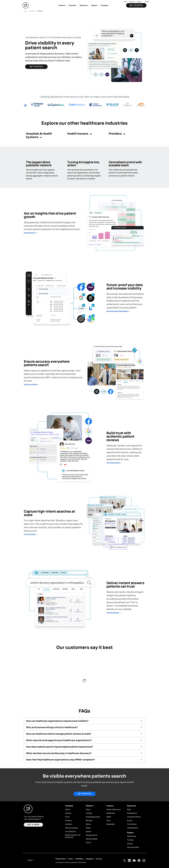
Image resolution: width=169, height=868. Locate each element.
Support (139, 2)
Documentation (133, 847)
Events (130, 821)
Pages (88, 828)
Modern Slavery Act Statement (73, 836)
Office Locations (71, 828)
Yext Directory (71, 832)
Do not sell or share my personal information (71, 862)
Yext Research (133, 828)
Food (108, 821)
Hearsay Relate (92, 839)
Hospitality (111, 824)
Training (130, 840)
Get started (85, 794)
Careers (68, 813)
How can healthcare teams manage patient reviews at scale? (59, 734)
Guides (130, 844)
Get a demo (33, 825)
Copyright (89, 859)
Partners (68, 821)
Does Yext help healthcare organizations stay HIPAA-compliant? (60, 760)
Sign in (126, 2)
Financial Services (113, 810)
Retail (109, 817)
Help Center (132, 836)
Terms (71, 859)
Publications (132, 813)
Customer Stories (134, 817)
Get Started (136, 5)
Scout (88, 810)
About (67, 810)
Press (67, 817)
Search (89, 832)
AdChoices (79, 859)
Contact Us (132, 2)
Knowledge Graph (93, 817)
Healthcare (111, 813)
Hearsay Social (92, 835)
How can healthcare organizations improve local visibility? (57, 721)
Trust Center (132, 824)
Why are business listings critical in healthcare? (52, 727)
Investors (69, 824)
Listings (89, 813)
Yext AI (88, 843)
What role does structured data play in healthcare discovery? (59, 753)
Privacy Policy (61, 859)
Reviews (89, 821)
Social (88, 824)
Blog (129, 810)
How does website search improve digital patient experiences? (59, 747)
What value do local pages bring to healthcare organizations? (59, 740)
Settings (99, 859)
